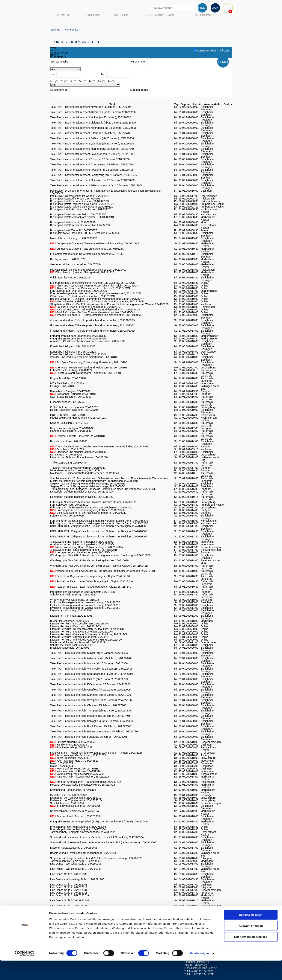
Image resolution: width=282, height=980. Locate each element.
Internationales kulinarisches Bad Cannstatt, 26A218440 (83, 592)
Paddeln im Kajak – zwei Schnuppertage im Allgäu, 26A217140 (90, 576)
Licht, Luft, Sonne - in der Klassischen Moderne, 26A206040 (88, 513)
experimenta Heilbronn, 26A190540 (71, 431)
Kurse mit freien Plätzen (211, 51)
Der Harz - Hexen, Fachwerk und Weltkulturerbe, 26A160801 (89, 368)
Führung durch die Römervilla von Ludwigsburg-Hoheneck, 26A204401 (92, 507)
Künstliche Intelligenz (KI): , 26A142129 (73, 352)
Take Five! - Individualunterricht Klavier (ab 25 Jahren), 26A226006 (89, 653)
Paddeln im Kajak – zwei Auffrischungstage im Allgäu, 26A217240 (92, 581)
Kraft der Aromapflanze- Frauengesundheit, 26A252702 (86, 782)
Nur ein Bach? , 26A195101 (66, 455)
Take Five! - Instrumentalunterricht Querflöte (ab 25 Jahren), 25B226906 (92, 144)
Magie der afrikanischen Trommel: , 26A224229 (78, 642)
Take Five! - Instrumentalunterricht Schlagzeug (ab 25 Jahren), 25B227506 (94, 175)
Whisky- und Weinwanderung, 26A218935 (75, 600)
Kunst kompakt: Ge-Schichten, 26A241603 (78, 755)
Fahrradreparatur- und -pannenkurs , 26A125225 (79, 291)
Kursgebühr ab (59, 90)
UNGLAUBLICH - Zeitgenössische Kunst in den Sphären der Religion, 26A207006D (99, 526)
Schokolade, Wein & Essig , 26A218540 (73, 595)
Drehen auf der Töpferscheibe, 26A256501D (76, 800)
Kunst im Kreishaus (159, 15)
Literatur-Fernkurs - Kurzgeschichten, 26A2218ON (79, 624)
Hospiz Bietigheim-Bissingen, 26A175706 (74, 410)
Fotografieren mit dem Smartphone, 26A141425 (78, 339)
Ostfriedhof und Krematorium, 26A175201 (74, 407)
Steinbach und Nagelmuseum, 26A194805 (78, 452)
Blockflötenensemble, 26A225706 (70, 648)
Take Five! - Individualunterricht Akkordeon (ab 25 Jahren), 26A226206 (91, 658)
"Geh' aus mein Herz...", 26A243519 (74, 761)
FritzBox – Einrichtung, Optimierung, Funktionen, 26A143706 (89, 362)
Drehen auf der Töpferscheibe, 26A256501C (76, 798)
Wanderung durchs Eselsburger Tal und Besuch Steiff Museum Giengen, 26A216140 (103, 571)
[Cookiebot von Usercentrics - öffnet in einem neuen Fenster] (24, 973)
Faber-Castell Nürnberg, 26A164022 (71, 370)
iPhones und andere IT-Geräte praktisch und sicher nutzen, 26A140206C (93, 325)
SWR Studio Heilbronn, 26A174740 (71, 397)
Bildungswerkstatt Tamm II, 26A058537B (74, 230)
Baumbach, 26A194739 (67, 449)
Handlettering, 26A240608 (69, 745)
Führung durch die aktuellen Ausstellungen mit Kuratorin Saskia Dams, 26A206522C (99, 523)
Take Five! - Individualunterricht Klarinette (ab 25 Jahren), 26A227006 (91, 695)
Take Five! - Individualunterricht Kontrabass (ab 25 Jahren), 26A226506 (92, 674)
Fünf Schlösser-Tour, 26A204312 (69, 505)
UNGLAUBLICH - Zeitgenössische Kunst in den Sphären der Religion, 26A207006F (99, 537)
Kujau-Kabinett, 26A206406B (67, 516)
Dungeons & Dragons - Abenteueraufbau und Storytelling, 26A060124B (95, 243)
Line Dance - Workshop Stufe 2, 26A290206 (76, 864)
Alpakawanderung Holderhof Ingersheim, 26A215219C (82, 542)
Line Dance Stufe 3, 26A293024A (70, 895)
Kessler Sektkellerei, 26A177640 (69, 423)
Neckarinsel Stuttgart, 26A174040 (73, 394)
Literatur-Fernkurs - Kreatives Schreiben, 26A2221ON (82, 632)
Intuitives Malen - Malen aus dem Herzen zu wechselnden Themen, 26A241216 (96, 753)
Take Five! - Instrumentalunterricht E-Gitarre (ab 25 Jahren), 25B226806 (92, 138)
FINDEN (202, 8)
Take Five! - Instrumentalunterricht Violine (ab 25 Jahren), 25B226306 (91, 117)
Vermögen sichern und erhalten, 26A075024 (76, 264)
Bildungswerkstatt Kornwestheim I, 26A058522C (78, 214)
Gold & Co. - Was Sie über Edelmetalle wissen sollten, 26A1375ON (92, 312)
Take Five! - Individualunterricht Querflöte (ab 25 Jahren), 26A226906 (91, 690)
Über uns (121, 15)
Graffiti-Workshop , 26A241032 (71, 747)
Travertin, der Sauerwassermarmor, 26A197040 (78, 468)
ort (53, 51)
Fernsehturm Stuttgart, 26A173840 (70, 391)
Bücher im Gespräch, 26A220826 (70, 621)
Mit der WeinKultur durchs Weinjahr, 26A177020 (78, 418)
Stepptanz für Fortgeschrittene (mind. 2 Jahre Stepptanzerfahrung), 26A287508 (96, 858)
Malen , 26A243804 (62, 766)
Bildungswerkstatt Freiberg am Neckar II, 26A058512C (82, 207)
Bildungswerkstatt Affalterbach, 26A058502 (75, 199)
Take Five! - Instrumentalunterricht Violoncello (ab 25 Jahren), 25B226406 (93, 123)
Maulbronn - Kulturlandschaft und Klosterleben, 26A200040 (85, 473)
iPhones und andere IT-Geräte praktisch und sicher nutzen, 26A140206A (96, 315)
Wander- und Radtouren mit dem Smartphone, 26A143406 (84, 357)
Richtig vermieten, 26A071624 (68, 259)
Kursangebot (90, 15)
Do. (81, 81)
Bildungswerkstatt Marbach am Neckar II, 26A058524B (82, 217)
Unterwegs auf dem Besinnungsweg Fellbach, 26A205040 (87, 510)
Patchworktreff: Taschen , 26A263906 (75, 816)
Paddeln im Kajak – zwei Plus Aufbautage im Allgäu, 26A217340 (91, 587)
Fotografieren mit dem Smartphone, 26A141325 (78, 336)
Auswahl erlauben (251, 945)
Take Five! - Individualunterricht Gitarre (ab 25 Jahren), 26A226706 (89, 679)
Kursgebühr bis (139, 90)
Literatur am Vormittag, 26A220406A (71, 610)
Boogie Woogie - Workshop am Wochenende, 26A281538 (84, 853)
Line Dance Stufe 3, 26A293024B (70, 900)
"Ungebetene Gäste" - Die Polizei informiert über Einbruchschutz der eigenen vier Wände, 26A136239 (109, 304)
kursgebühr (58, 57)
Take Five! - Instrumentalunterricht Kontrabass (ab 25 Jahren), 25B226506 (93, 128)
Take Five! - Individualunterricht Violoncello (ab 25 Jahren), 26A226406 (91, 669)
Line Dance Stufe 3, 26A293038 (69, 909)
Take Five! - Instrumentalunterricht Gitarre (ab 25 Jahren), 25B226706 (91, 133)
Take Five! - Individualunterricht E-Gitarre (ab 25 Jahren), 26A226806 (90, 684)
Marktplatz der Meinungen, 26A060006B (74, 238)
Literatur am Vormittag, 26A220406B (71, 616)
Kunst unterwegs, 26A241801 (71, 758)
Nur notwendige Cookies (251, 956)
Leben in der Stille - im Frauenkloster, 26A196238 (79, 457)
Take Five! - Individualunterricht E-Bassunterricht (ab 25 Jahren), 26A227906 (95, 731)
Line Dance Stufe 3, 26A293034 (69, 906)
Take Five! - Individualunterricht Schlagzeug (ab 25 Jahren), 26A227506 (92, 721)
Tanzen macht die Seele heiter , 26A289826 (76, 861)
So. (109, 81)
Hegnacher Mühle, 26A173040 (68, 378)
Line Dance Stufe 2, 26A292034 (69, 890)
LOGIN (215, 8)
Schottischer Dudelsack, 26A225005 (71, 645)
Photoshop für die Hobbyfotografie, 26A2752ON (78, 827)
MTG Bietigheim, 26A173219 (67, 383)
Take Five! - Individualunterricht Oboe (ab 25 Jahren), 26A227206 (88, 705)
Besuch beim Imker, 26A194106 (69, 441)
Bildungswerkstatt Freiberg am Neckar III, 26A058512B (82, 204)
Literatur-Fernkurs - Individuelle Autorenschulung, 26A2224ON (86, 640)
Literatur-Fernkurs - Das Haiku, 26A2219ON (76, 626)
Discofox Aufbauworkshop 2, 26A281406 (74, 848)
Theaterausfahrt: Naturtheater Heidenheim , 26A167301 (86, 373)
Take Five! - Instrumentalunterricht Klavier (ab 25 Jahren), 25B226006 (91, 107)
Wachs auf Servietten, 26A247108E (74, 769)
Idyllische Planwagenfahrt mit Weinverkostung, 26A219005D (85, 608)
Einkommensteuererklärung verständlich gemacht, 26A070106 (86, 254)
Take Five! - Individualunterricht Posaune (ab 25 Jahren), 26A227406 (90, 716)
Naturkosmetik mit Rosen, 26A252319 (75, 771)
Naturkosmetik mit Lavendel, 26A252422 (77, 774)
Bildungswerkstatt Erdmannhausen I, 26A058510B (80, 201)
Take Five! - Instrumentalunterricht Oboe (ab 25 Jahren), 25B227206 (90, 159)
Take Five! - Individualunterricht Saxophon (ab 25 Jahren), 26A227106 (91, 700)
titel (53, 48)
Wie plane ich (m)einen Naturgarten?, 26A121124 (82, 272)
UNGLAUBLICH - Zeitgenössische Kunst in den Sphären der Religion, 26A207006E (99, 531)
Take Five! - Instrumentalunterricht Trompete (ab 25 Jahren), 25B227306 (92, 164)
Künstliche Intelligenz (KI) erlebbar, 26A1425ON (78, 354)
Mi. (71, 81)
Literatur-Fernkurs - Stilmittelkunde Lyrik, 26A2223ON (81, 637)
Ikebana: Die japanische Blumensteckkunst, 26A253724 (83, 785)
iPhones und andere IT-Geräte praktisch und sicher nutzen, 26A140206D (93, 331)
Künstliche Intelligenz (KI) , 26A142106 (73, 346)
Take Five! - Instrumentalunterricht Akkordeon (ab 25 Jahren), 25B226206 (93, 112)
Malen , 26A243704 (62, 763)
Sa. (100, 81)
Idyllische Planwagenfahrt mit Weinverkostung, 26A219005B (85, 602)
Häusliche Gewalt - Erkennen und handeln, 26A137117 (85, 307)
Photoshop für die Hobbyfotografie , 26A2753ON (78, 829)
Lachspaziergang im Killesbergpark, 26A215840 (81, 552)
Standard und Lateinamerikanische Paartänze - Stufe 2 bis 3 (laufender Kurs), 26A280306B (103, 842)
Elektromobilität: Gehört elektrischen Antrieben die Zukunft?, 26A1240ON (93, 283)
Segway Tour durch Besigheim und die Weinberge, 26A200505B (88, 484)
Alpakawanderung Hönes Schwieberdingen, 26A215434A (87, 547)
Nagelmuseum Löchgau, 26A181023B (72, 428)
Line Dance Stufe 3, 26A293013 (69, 893)
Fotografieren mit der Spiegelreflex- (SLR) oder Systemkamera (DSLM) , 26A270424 (99, 822)
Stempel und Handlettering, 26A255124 (73, 790)
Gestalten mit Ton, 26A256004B (69, 795)
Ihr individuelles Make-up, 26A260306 (75, 806)
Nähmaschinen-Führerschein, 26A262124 (74, 811)
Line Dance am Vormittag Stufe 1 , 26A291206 (77, 879)
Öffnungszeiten (207, 15)
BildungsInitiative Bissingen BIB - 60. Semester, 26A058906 (85, 233)
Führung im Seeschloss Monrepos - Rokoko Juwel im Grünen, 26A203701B (94, 502)
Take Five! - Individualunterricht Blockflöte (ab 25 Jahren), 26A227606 (91, 726)
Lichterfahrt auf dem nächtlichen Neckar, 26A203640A (82, 492)
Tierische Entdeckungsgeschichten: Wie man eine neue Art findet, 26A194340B (99, 446)
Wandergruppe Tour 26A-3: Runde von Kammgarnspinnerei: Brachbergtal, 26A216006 (100, 555)
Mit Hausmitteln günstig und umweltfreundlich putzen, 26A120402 (88, 270)
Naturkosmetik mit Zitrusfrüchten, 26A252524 (80, 777)
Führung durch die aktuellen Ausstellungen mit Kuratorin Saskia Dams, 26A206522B (99, 521)
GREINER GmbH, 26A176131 (68, 415)
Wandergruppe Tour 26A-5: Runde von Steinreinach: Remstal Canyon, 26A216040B (99, 566)
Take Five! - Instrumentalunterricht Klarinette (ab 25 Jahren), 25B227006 (92, 149)
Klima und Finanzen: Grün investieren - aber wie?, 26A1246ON (90, 288)
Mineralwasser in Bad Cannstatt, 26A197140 (76, 470)
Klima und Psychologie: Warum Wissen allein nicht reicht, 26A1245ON (94, 286)
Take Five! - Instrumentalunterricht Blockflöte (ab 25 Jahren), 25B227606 (92, 180)
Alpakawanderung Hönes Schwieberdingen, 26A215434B (84, 550)
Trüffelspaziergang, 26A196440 (68, 463)
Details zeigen (199, 973)
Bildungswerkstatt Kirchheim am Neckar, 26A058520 (81, 209)
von (53, 74)
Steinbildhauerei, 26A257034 (67, 803)
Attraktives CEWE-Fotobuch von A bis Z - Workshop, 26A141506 (88, 341)
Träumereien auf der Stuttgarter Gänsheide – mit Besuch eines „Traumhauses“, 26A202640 (103, 489)
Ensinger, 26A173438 (63, 386)
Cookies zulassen (251, 934)
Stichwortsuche (59, 62)
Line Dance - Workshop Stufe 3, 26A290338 (76, 869)
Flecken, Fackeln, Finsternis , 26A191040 (77, 436)
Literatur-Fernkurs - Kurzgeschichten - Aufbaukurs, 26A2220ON (87, 629)
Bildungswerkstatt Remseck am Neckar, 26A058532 (80, 225)
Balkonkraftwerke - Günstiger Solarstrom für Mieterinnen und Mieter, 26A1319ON (97, 299)
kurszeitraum (59, 53)
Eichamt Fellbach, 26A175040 (68, 402)
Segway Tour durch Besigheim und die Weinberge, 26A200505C (88, 486)
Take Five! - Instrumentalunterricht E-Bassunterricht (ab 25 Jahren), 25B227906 (96, 185)
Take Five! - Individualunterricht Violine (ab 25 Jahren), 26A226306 (89, 663)
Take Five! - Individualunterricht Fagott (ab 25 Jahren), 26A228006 (89, 737)
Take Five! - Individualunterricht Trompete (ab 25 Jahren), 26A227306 (91, 711)
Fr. (90, 81)
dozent (55, 55)
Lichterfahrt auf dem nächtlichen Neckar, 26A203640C (82, 497)
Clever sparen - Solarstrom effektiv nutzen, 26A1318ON (83, 296)
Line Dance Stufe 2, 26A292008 (69, 885)
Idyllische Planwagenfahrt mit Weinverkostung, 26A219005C (85, 605)
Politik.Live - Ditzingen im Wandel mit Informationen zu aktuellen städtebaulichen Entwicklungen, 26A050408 (106, 192)
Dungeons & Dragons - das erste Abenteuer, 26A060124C (87, 249)
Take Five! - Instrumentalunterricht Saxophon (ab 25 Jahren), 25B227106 (93, 154)
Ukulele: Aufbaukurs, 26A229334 (72, 742)
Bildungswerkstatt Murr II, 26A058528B (73, 222)
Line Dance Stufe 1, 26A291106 (69, 874)
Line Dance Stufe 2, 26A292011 (69, 887)
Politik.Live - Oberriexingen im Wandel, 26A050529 (80, 196)
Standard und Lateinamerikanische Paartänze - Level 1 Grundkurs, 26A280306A (97, 837)
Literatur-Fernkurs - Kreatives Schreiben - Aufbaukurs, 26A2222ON (89, 634)
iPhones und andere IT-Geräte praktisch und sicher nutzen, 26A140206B (92, 320)
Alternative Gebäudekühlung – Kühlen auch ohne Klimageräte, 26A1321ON (97, 301)
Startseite (62, 15)
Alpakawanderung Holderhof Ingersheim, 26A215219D (82, 544)
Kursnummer (138, 62)
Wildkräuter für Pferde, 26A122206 (70, 278)
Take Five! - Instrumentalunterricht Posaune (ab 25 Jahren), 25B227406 (92, 170)
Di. (62, 81)
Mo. (53, 81)
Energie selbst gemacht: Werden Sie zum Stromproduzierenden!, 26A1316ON (96, 293)
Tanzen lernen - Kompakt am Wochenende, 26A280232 (83, 832)
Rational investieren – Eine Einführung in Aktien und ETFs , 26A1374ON (95, 310)
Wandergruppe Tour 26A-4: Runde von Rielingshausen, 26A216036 (89, 560)
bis (103, 74)
